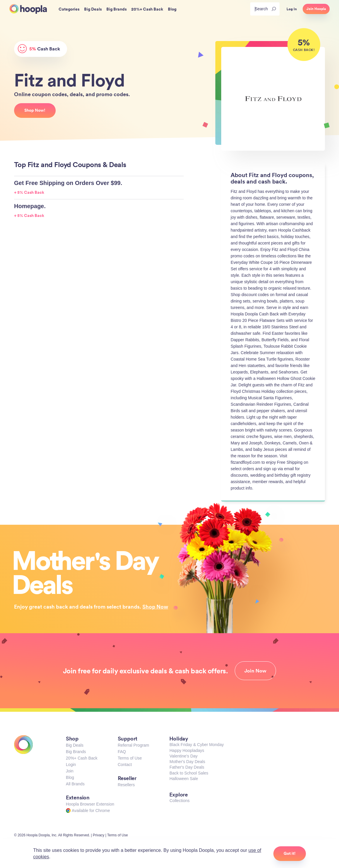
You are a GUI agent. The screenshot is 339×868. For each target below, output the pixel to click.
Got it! (290, 853)
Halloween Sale (184, 779)
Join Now (255, 671)
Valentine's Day (183, 756)
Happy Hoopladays (187, 750)
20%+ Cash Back (82, 758)
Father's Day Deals (187, 767)
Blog (70, 777)
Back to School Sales (189, 773)
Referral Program (133, 745)
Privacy (99, 835)
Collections (179, 801)
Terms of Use (130, 758)
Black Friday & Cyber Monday (196, 745)
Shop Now (155, 607)
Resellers (126, 785)
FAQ (122, 752)
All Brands (75, 784)
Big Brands (76, 752)
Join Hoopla (316, 9)
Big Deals (75, 745)
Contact (125, 765)
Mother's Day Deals (187, 762)
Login (71, 765)
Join (70, 771)
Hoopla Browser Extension (90, 804)
